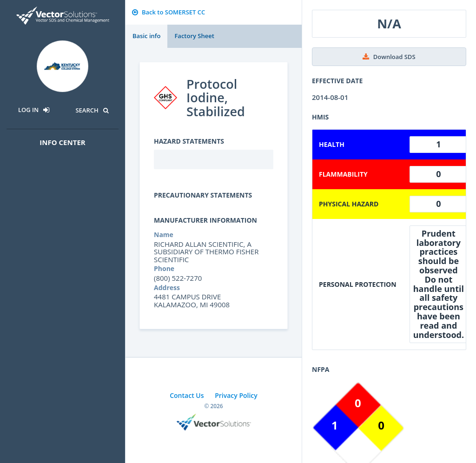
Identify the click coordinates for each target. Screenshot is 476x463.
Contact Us (187, 395)
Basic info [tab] (146, 36)
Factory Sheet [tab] (194, 36)
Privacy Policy (236, 395)
